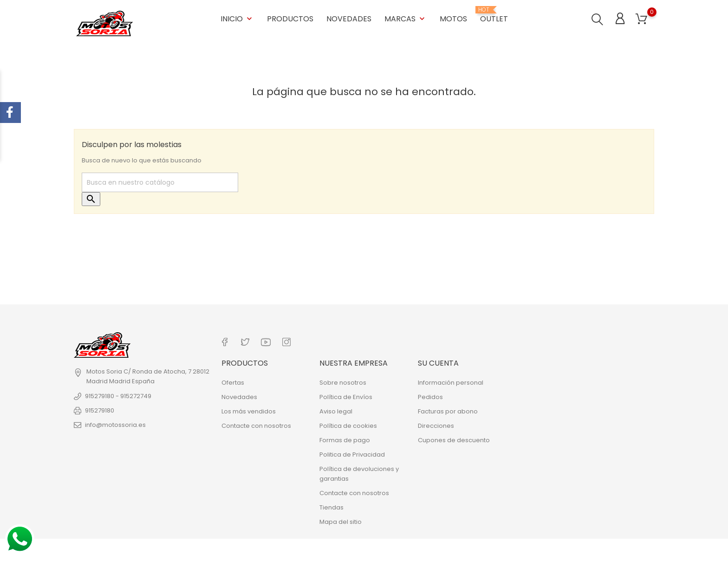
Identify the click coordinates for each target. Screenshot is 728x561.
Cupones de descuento (454, 439)
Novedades (349, 18)
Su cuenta (438, 362)
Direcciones (436, 424)
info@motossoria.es (115, 424)
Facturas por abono (448, 410)
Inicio (237, 18)
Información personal (451, 381)
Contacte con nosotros (256, 424)
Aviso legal (336, 410)
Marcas (406, 18)
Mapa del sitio (341, 520)
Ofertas (233, 381)
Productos (290, 18)
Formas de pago (345, 439)
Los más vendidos (249, 410)
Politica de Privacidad (352, 453)
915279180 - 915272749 (118, 396)
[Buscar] (160, 182)
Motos (453, 18)
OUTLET (494, 15)
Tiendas (331, 506)
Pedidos (430, 396)
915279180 (100, 410)
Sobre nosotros (343, 381)
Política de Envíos (346, 396)
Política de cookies (348, 424)
